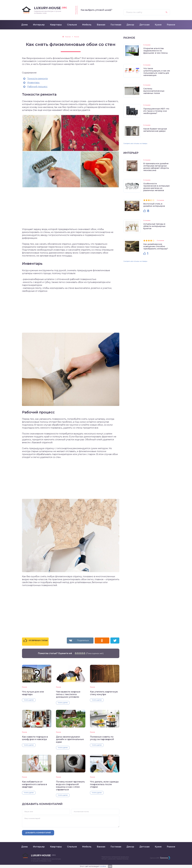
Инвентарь (33, 83)
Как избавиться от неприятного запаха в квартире (34, 784)
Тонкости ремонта (37, 79)
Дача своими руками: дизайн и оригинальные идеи (70, 739)
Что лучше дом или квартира (33, 693)
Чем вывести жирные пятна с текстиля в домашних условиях (68, 694)
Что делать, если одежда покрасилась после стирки (104, 784)
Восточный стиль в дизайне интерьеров (154, 205)
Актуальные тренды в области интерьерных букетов (154, 226)
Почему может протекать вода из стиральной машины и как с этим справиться (70, 786)
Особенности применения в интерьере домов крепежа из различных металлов (156, 187)
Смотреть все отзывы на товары (135, 143)
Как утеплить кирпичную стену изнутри (104, 693)
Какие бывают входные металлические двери (155, 130)
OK (110, 866)
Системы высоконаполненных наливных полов (154, 91)
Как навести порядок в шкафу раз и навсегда (35, 738)
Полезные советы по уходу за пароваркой (102, 738)
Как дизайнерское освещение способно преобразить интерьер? (156, 246)
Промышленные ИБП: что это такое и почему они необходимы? (156, 111)
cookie (103, 866)
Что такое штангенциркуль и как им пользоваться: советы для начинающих (157, 72)
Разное (24, 687)
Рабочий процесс (37, 87)
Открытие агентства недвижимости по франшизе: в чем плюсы (155, 51)
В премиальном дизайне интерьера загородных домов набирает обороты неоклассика (156, 167)
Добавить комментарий (38, 833)
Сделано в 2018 (154, 858)
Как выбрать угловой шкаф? (96, 10)
